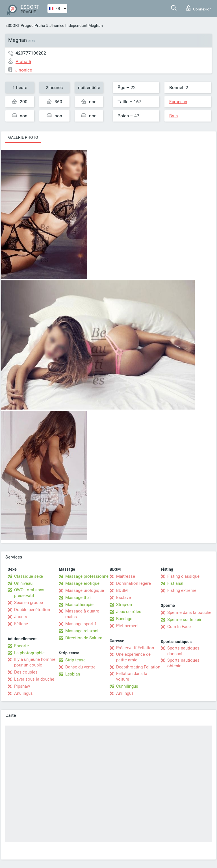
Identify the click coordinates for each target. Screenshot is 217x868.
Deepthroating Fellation (138, 667)
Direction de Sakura (84, 638)
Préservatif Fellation (135, 648)
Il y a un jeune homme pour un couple (35, 662)
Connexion (199, 8)
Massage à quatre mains (82, 614)
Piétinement (127, 626)
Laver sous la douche (34, 679)
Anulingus (23, 693)
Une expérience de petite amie (133, 657)
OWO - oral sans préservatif (29, 593)
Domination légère (134, 583)
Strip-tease (75, 660)
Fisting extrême (182, 590)
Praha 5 (41, 25)
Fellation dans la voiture (132, 676)
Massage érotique (82, 583)
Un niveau (23, 583)
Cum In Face (179, 627)
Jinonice (57, 25)
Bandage (124, 619)
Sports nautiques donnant (183, 651)
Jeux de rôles (129, 612)
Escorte (21, 646)
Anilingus (125, 693)
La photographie (29, 653)
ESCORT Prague (19, 25)
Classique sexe (29, 576)
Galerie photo (23, 137)
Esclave (123, 598)
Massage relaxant (82, 631)
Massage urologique (85, 590)
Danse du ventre (80, 667)
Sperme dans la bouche (189, 612)
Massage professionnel (87, 576)
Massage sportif (81, 624)
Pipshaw (22, 686)
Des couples (26, 672)
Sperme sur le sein (185, 620)
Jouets (21, 617)
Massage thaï (78, 598)
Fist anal (175, 583)
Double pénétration (32, 610)
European (178, 102)
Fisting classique (183, 576)
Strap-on (124, 605)
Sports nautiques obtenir (183, 663)
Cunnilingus (127, 686)
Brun (173, 116)
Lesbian (73, 674)
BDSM (122, 590)
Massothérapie (79, 605)
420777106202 (31, 53)
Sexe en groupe (29, 603)
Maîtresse (126, 576)
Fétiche (21, 624)
